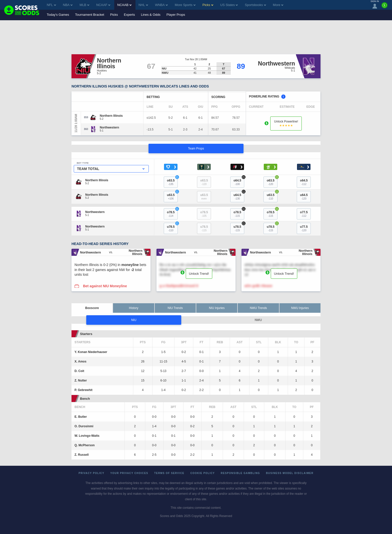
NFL (51, 5)
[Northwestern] (109, 127)
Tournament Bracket (89, 15)
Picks (114, 15)
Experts (129, 15)
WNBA (161, 5)
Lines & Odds (151, 15)
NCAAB (124, 5)
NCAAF (103, 5)
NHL (143, 5)
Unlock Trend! (199, 274)
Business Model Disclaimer (290, 473)
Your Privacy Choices (129, 473)
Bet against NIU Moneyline (105, 286)
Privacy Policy (91, 473)
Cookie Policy (202, 473)
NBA (68, 5)
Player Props (176, 15)
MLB (84, 5)
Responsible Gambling (240, 473)
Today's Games (58, 15)
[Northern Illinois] (111, 116)
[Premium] (384, 7)
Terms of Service (169, 473)
